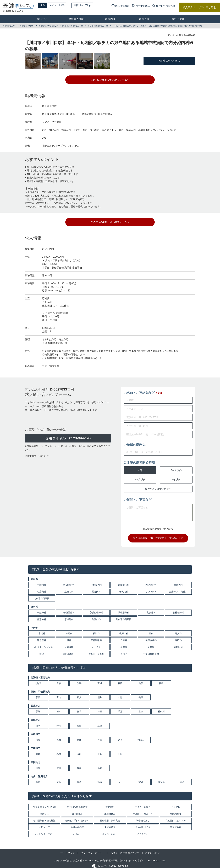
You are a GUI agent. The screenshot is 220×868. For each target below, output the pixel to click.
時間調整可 (176, 811)
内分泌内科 (151, 582)
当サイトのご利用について (125, 851)
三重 (100, 723)
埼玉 (100, 709)
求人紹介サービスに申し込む (199, 7)
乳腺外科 (151, 610)
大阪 (79, 737)
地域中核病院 (77, 825)
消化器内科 (96, 582)
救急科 (151, 645)
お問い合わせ (152, 851)
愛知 (79, 723)
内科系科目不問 (42, 596)
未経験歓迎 (110, 825)
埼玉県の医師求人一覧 (73, 26)
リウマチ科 (151, 589)
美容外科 (96, 617)
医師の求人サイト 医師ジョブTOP (18, 26)
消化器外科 (124, 610)
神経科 (69, 631)
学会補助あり (143, 818)
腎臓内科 (96, 589)
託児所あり (176, 825)
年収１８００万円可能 (44, 804)
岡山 (79, 752)
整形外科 (42, 617)
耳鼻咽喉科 (96, 638)
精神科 (96, 631)
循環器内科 (124, 582)
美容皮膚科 (151, 638)
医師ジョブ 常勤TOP (48, 26)
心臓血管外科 (96, 610)
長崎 (79, 780)
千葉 (120, 709)
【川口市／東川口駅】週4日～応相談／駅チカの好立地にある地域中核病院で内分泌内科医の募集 (158, 26)
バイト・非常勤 (65, 5)
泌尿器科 (42, 638)
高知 (100, 766)
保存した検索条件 (166, 6)
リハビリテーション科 (42, 645)
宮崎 (141, 780)
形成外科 (69, 617)
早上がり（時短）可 (143, 811)
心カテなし (143, 832)
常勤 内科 (110, 19)
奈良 (120, 737)
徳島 (38, 766)
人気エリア (44, 825)
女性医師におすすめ (176, 818)
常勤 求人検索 (76, 19)
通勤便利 (110, 804)
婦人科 (178, 631)
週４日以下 (77, 811)
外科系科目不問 (124, 617)
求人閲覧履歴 (122, 6)
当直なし (176, 804)
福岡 (38, 780)
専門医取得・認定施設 (44, 818)
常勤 (46, 5)
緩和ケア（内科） (178, 589)
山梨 (120, 695)
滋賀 (38, 737)
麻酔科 (178, 638)
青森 (59, 681)
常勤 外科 (144, 19)
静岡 (59, 723)
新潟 (38, 695)
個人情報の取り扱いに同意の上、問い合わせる (158, 536)
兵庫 (100, 737)
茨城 (38, 709)
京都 (59, 737)
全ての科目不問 (151, 652)
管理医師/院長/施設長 (77, 804)
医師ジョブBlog (91, 5)
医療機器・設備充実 (110, 818)
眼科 (69, 638)
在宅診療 (178, 645)
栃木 (59, 709)
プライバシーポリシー (93, 851)
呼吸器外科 (69, 610)
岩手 (79, 681)
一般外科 (42, 610)
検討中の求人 (143, 6)
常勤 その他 (178, 19)
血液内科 (69, 589)
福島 (161, 681)
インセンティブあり (44, 832)
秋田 (120, 681)
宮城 (100, 681)
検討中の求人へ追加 (169, 61)
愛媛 (79, 766)
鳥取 (38, 752)
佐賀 (59, 780)
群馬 (79, 709)
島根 (59, 752)
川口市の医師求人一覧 (98, 26)
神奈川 (161, 709)
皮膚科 (124, 638)
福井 (100, 695)
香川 (59, 766)
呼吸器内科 (69, 582)
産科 (151, 631)
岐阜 (38, 723)
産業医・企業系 (96, 652)
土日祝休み (110, 811)
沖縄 (182, 780)
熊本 (100, 780)
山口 (120, 752)
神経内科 (178, 582)
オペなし (77, 832)
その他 (124, 652)
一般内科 (42, 582)
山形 (141, 681)
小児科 (42, 631)
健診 (42, 652)
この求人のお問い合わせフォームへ (110, 80)
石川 (79, 695)
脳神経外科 (178, 610)
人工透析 (96, 645)
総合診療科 (69, 652)
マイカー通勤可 (143, 804)
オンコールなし (110, 832)
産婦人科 (124, 631)
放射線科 (69, 645)
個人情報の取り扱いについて (158, 527)
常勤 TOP (42, 19)
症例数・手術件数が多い (77, 818)
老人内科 (124, 589)
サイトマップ (68, 851)
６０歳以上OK (143, 825)
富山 (59, 695)
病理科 (124, 645)
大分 (120, 780)
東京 (141, 709)
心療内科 (42, 589)
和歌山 (141, 737)
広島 (100, 752)
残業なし (44, 811)
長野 (141, 695)
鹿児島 (161, 780)
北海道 (38, 681)
